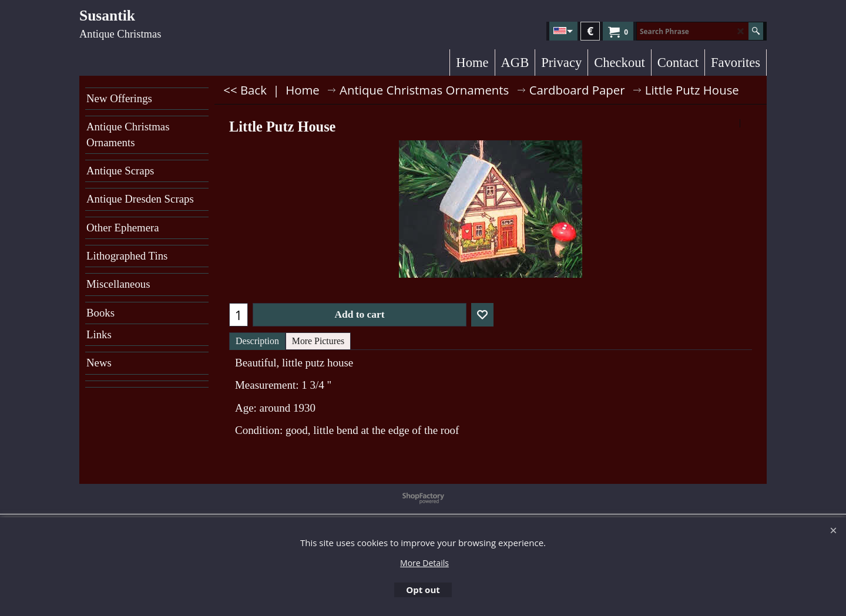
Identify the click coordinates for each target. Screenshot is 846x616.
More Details (424, 563)
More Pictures (318, 341)
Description (257, 341)
